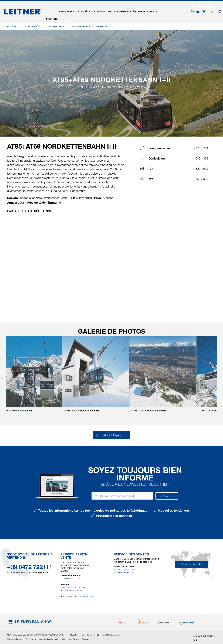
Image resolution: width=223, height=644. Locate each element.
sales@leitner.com (125, 572)
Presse (152, 11)
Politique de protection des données (42, 639)
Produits (53, 11)
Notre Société (137, 11)
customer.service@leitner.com (78, 597)
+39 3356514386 (73, 591)
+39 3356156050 (75, 588)
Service (121, 11)
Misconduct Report (70, 639)
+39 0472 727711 (72, 578)
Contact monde (191, 564)
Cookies (86, 639)
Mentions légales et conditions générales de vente (35, 635)
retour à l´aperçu (113, 435)
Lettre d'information (109, 635)
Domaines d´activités (74, 11)
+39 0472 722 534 (126, 569)
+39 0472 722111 (30, 567)
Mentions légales (15, 639)
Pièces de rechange (101, 11)
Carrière (164, 11)
